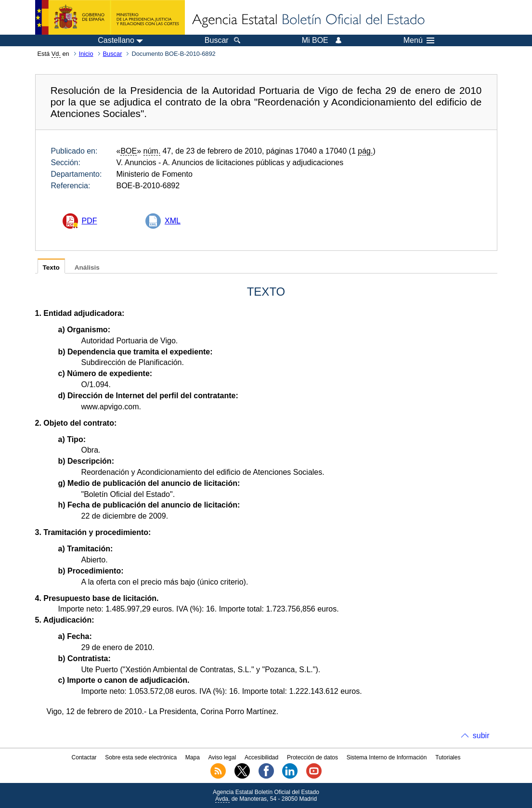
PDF (90, 221)
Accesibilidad (261, 757)
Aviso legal (222, 757)
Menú (419, 40)
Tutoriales (448, 757)
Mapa (193, 757)
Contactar (84, 757)
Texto (51, 267)
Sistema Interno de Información (387, 757)
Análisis (87, 267)
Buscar (113, 54)
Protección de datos (312, 757)
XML (173, 221)
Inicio (86, 54)
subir (481, 736)
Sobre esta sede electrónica (141, 757)
